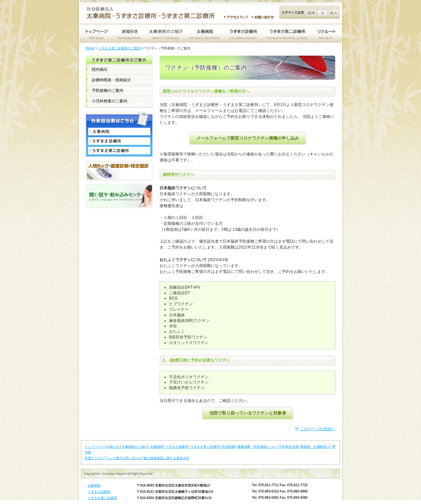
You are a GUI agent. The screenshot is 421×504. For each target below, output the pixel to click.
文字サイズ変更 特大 (334, 13)
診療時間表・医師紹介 (111, 80)
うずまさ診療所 (177, 447)
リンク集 (113, 458)
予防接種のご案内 (108, 91)
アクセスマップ (236, 17)
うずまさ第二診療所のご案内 (119, 48)
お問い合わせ (264, 17)
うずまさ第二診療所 (205, 447)
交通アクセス (94, 458)
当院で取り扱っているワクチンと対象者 (248, 413)
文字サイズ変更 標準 (311, 13)
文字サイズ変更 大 (322, 13)
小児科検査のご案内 (110, 101)
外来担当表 (290, 447)
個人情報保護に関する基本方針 (166, 458)
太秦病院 (157, 447)
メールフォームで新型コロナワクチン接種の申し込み (248, 138)
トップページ (94, 447)
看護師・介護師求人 (315, 447)
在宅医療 (229, 447)
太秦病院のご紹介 (135, 447)
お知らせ (113, 447)
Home (90, 48)
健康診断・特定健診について (259, 447)
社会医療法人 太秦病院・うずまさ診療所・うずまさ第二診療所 (153, 13)
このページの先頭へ (318, 429)
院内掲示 (100, 69)
